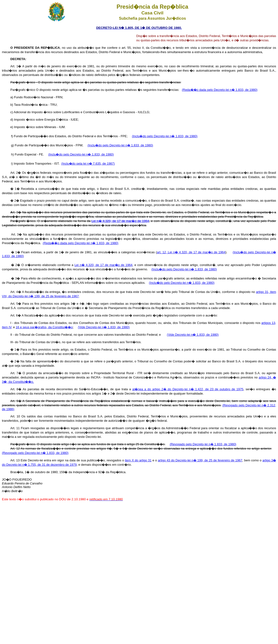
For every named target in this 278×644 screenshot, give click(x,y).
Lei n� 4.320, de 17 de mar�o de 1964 (104, 265)
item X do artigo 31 (138, 460)
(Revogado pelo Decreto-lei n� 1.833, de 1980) (203, 444)
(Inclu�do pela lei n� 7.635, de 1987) (88, 164)
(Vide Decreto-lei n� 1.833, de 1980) (104, 327)
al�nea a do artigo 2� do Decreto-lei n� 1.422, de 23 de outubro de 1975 (188, 389)
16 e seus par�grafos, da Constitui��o (44, 327)
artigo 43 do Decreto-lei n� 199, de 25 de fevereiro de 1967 (200, 460)
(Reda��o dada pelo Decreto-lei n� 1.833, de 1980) (220, 90)
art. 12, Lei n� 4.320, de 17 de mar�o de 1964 (191, 252)
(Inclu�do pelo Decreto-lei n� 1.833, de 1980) (165, 136)
